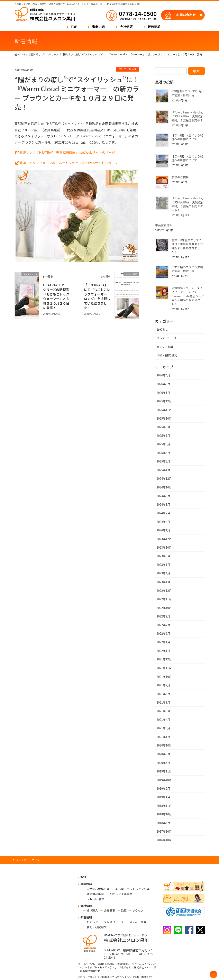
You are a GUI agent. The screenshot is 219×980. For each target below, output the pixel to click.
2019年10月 (164, 780)
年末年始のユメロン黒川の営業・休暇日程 (187, 269)
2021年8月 (163, 694)
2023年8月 (163, 556)
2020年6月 (163, 763)
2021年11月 (164, 668)
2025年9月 (163, 427)
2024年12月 (164, 478)
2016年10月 (164, 840)
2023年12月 (164, 539)
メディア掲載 (165, 347)
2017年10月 (164, 831)
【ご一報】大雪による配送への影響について (187, 137)
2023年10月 (164, 547)
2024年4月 (163, 522)
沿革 (124, 910)
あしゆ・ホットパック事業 (133, 889)
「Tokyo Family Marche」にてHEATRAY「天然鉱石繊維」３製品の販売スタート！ (188, 204)
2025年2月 (163, 461)
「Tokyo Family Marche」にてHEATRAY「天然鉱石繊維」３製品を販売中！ (188, 116)
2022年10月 (164, 608)
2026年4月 (163, 375)
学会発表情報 (164, 225)
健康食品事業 (95, 894)
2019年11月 (164, 771)
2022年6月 (163, 633)
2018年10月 (164, 814)
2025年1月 (163, 470)
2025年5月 (163, 444)
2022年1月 (163, 651)
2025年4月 (163, 453)
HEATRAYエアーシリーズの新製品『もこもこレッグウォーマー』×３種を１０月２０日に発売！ (56, 296)
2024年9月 (163, 496)
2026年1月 (163, 393)
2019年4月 (163, 797)
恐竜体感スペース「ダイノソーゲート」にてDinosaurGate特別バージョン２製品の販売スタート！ (188, 296)
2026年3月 (163, 384)
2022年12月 (164, 590)
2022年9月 (163, 616)
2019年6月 (163, 788)
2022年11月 (164, 599)
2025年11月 (164, 410)
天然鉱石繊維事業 (98, 889)
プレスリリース (127, 69)
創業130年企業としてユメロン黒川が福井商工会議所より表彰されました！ (187, 246)
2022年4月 (163, 642)
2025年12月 (164, 401)
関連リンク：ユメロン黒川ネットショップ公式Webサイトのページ (69, 163)
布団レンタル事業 (121, 894)
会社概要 (110, 910)
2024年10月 (164, 487)
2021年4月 (163, 720)
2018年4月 (163, 823)
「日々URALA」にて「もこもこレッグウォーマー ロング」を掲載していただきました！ (97, 296)
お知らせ (162, 329)
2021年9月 (163, 685)
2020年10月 (164, 745)
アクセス (138, 910)
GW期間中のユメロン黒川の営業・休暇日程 (188, 93)
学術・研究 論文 (167, 355)
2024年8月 (163, 504)
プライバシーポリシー (29, 860)
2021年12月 (164, 659)
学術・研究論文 (97, 927)
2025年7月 (163, 436)
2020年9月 (163, 754)
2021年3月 (163, 728)
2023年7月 (163, 565)
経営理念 (92, 910)
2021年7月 (163, 702)
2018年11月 (164, 806)
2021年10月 (164, 677)
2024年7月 (163, 513)
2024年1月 (163, 530)
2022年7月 (163, 625)
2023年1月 (163, 582)
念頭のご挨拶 (180, 177)
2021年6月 (163, 711)
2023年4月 (163, 573)
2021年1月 (163, 737)
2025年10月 (164, 418)
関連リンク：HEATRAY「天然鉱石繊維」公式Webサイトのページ (67, 152)
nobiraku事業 (95, 899)
